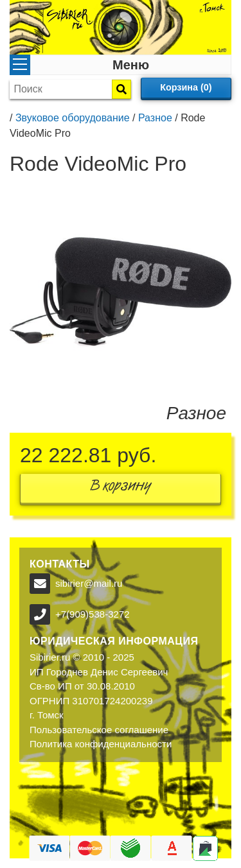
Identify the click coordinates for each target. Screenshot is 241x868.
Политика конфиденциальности (101, 744)
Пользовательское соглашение (99, 730)
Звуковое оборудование (73, 118)
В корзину (121, 488)
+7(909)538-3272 (93, 614)
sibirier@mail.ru (89, 583)
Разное (155, 118)
